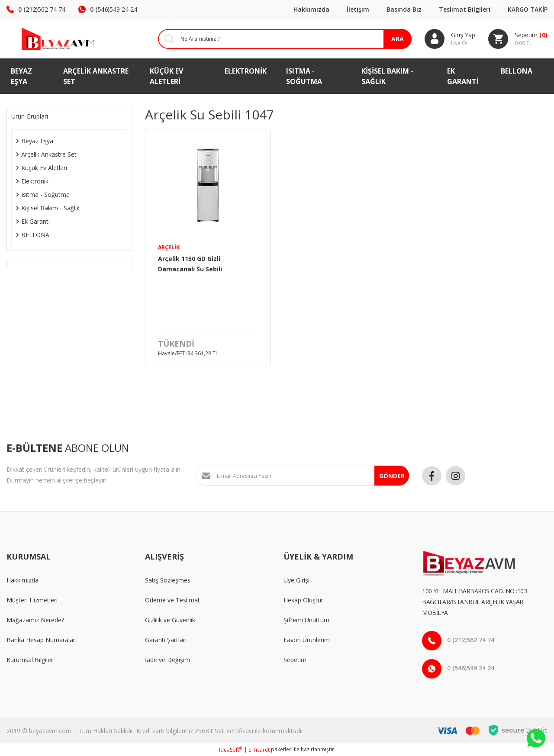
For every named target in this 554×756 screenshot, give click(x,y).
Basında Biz (404, 9)
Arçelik (169, 247)
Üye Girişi (296, 580)
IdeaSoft (231, 750)
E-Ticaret (259, 750)
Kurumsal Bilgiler (30, 660)
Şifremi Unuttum (306, 620)
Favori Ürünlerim (307, 640)
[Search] (278, 39)
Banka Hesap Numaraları (42, 640)
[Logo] (46, 39)
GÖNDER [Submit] (392, 476)
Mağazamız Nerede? (35, 620)
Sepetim (295, 660)
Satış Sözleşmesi (168, 580)
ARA (398, 39)
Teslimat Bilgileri (465, 9)
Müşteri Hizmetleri (32, 600)
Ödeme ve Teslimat (172, 600)
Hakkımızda (311, 9)
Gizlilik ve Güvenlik (170, 620)
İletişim (358, 9)
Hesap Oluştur (303, 600)
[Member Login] (450, 39)
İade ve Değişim (167, 660)
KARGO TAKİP (528, 9)
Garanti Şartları (166, 640)
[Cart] (518, 39)
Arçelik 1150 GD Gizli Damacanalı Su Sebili (190, 264)
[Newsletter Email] (302, 476)
